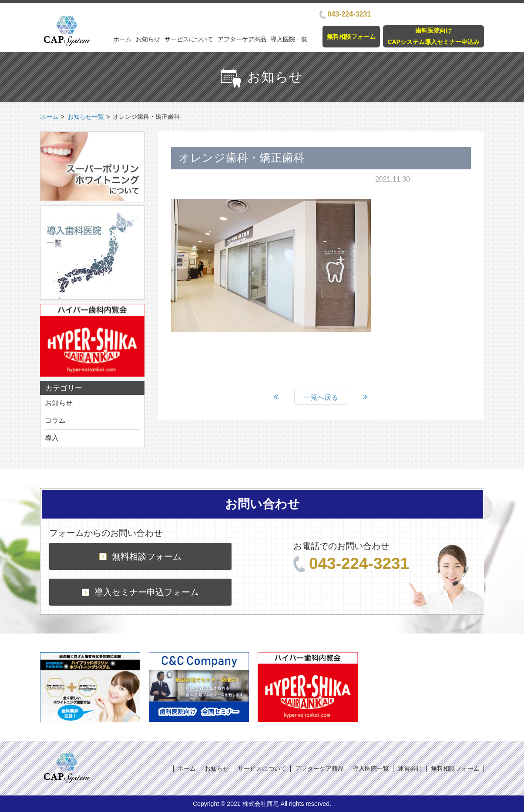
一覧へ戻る (321, 397)
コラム (55, 420)
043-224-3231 (345, 14)
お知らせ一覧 (86, 117)
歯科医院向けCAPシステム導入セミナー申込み (433, 36)
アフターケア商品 (242, 39)
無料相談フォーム (351, 37)
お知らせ (148, 39)
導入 (52, 438)
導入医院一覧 (289, 39)
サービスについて (189, 39)
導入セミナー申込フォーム (140, 592)
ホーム (122, 39)
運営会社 (410, 768)
